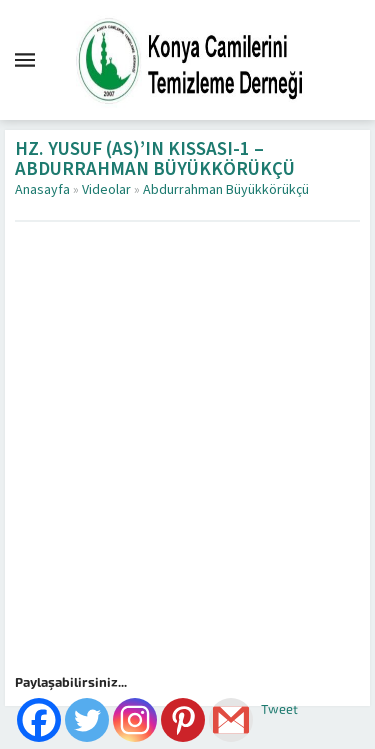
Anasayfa (42, 190)
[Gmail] (231, 720)
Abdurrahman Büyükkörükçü (226, 190)
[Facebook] (39, 720)
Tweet (279, 709)
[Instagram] (135, 720)
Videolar (106, 190)
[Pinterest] (183, 720)
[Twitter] (87, 720)
